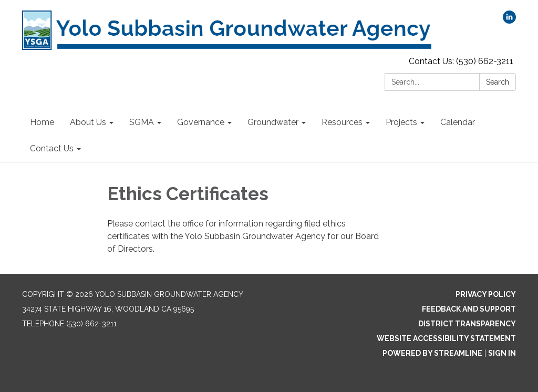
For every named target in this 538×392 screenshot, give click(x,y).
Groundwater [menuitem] (273, 122)
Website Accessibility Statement (446, 338)
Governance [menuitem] (201, 122)
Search (498, 82)
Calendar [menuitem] (458, 122)
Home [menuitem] (42, 122)
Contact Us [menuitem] (52, 148)
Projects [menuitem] (401, 122)
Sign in (502, 353)
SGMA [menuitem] (142, 122)
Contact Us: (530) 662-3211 (461, 61)
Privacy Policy (486, 294)
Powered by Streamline (432, 353)
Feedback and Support (469, 309)
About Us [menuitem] (88, 122)
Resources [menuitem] (342, 122)
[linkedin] (509, 21)
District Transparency (467, 324)
